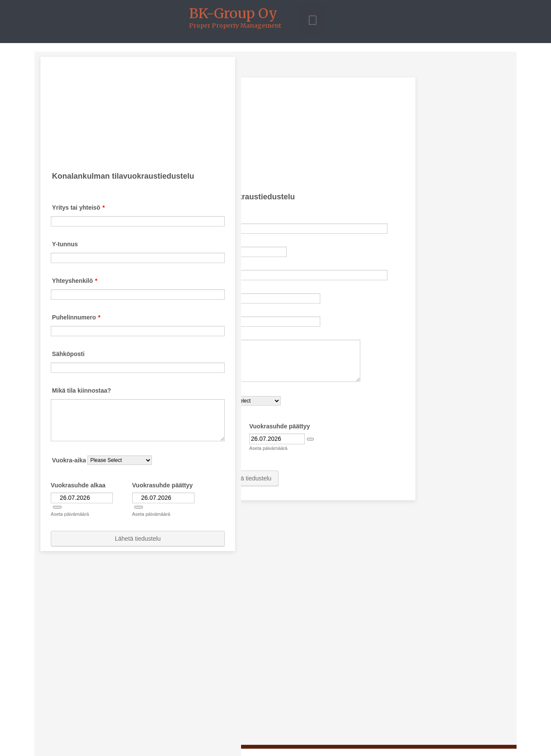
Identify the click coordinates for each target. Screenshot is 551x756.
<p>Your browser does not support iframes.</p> (275, 398)
